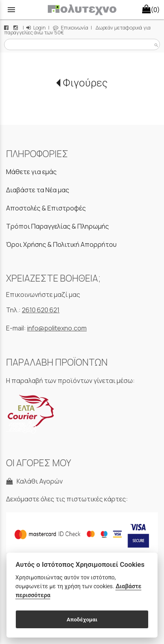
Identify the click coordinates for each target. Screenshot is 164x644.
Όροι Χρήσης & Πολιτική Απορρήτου (61, 244)
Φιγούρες (85, 83)
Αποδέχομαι (82, 619)
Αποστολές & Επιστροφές (46, 208)
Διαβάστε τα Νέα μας (38, 190)
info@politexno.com (57, 328)
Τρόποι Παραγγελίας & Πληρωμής (58, 226)
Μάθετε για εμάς (31, 172)
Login (36, 28)
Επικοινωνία (71, 28)
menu (11, 10)
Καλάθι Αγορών (34, 481)
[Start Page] (82, 10)
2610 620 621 (41, 310)
